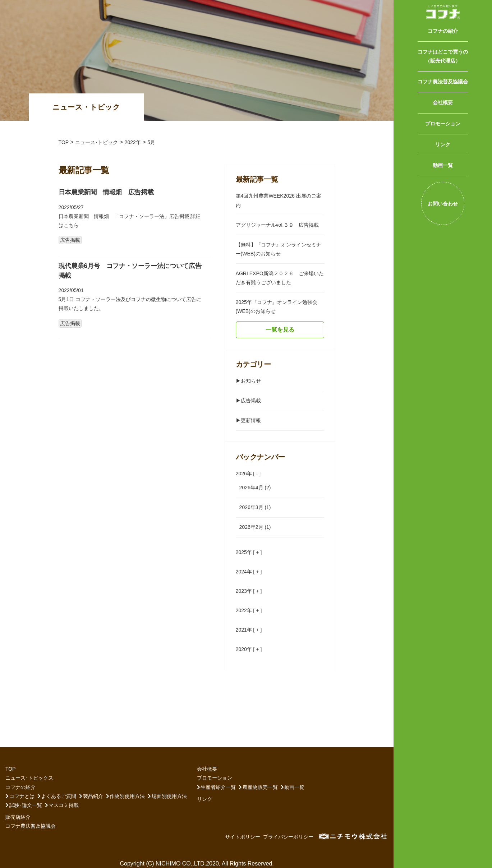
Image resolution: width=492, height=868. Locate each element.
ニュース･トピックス (29, 778)
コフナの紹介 (443, 31)
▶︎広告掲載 (248, 401)
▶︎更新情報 (248, 420)
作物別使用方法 (127, 796)
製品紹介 (93, 796)
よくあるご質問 (59, 796)
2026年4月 (251, 488)
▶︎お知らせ (248, 381)
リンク (443, 144)
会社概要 (443, 102)
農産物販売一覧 (260, 787)
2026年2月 (251, 527)
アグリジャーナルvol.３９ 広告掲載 (277, 225)
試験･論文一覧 (26, 805)
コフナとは (22, 796)
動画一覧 (443, 165)
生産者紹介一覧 (218, 787)
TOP (11, 769)
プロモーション (443, 124)
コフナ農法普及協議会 (443, 82)
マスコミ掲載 (64, 805)
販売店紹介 (18, 817)
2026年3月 (251, 507)
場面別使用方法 (169, 796)
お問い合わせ (443, 204)
